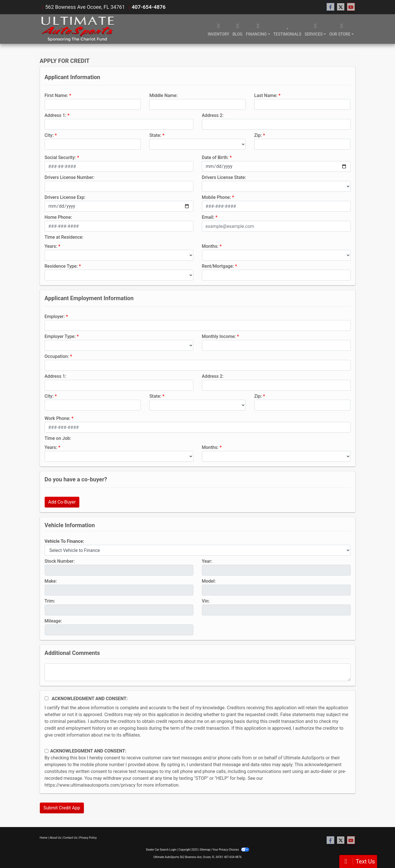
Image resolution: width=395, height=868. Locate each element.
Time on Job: (58, 438)
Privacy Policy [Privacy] (88, 838)
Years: (51, 246)
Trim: (50, 601)
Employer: (55, 317)
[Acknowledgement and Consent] (46, 698)
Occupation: (57, 356)
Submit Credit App (62, 808)
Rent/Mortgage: (218, 266)
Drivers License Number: (70, 177)
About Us (55, 838)
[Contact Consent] (46, 751)
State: (155, 135)
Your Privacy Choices (231, 850)
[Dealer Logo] (78, 29)
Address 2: (213, 115)
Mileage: (53, 621)
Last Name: (266, 95)
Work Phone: (58, 418)
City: (49, 135)
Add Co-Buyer (62, 502)
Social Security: (60, 157)
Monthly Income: (219, 336)
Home (44, 838)
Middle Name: (163, 95)
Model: (209, 581)
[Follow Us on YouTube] (351, 7)
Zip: (258, 135)
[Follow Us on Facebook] (330, 7)
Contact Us (70, 838)
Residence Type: (61, 266)
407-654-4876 (148, 7)
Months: (210, 246)
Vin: (206, 601)
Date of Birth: (215, 157)
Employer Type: (60, 336)
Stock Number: (60, 561)
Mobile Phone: (217, 197)
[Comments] (198, 672)
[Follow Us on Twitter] (341, 7)
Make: (51, 581)
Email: (208, 217)
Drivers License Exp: (65, 197)
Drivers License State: (224, 177)
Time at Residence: (64, 237)
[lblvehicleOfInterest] (198, 550)
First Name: (56, 95)
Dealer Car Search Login (161, 850)
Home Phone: (58, 217)
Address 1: (55, 115)
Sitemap (205, 850)
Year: (207, 561)
